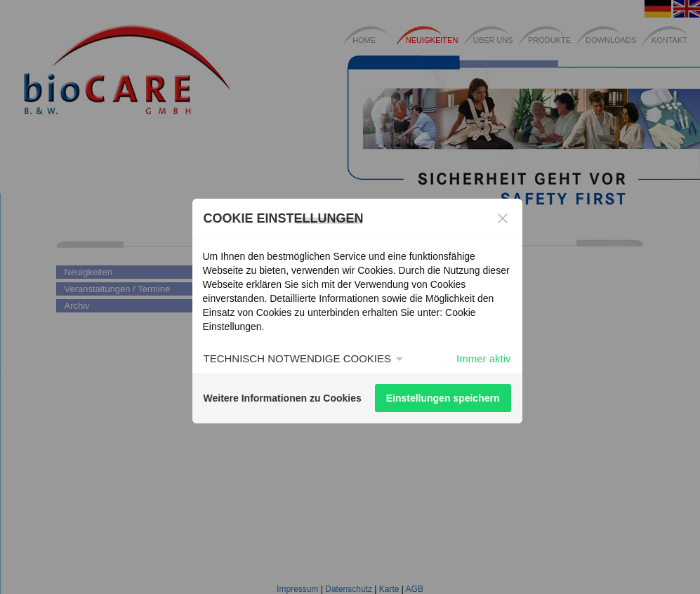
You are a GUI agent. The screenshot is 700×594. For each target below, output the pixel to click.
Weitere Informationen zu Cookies (283, 398)
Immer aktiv (484, 358)
